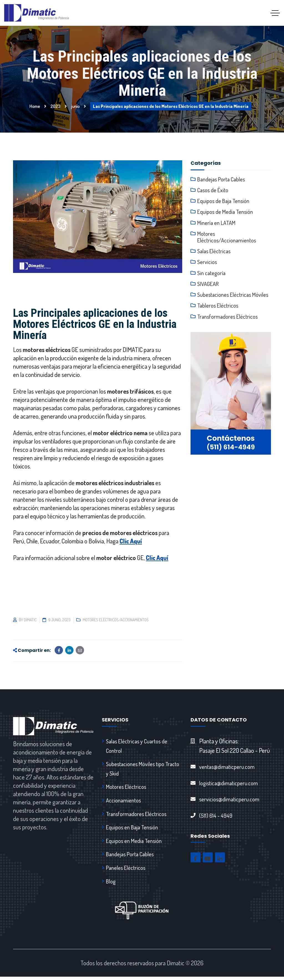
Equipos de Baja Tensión (223, 201)
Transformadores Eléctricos (227, 319)
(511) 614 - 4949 (216, 816)
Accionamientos (123, 802)
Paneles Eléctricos (126, 870)
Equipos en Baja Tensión (132, 829)
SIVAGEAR (208, 286)
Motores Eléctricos (126, 788)
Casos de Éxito (213, 190)
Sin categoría (211, 275)
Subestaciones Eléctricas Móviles (233, 297)
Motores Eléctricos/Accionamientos (116, 620)
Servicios (207, 264)
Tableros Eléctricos (218, 308)
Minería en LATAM (216, 224)
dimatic (30, 620)
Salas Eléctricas (214, 253)
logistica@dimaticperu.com (229, 783)
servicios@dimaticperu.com (229, 800)
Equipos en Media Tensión (134, 843)
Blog (111, 884)
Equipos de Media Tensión (225, 212)
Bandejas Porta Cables (221, 179)
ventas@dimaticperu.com (227, 767)
